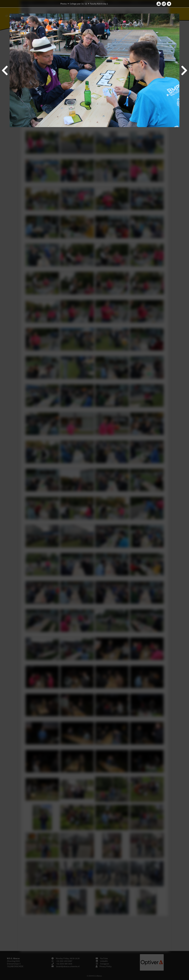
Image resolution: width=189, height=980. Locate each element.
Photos (64, 4)
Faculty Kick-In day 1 (99, 4)
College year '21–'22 (78, 4)
